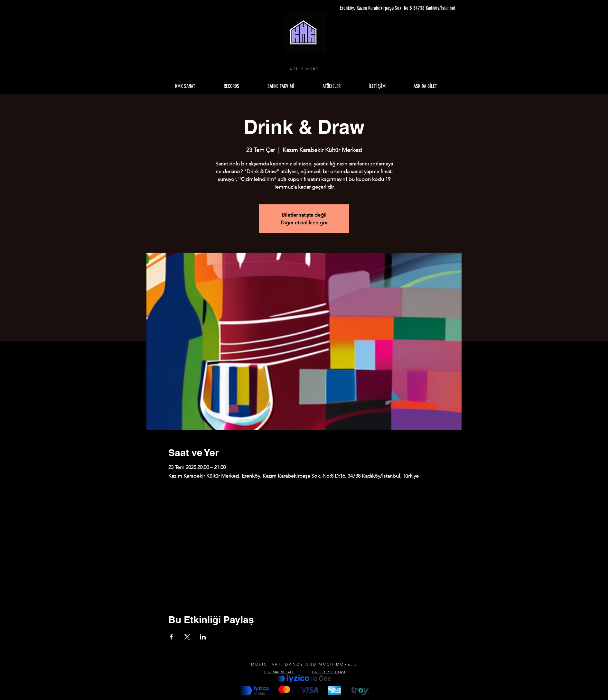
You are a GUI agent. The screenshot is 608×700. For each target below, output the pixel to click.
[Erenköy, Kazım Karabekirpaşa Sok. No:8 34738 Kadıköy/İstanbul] (395, 8)
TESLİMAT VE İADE (279, 672)
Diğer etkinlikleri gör (304, 223)
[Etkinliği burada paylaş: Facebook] (171, 637)
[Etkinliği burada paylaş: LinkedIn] (203, 637)
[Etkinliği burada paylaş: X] (187, 637)
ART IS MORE (304, 69)
